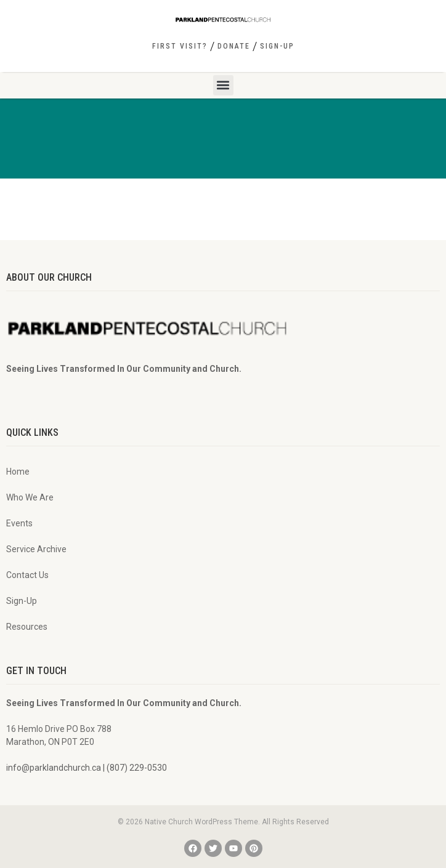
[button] (223, 85)
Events (19, 523)
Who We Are (30, 497)
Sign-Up (277, 46)
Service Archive (36, 549)
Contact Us (27, 575)
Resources (27, 627)
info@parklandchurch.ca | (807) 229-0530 (87, 768)
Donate (234, 46)
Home (18, 472)
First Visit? (180, 46)
